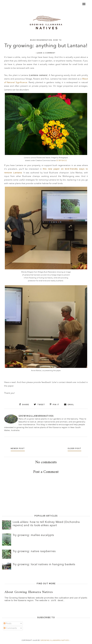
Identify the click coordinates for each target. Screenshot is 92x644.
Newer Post (18, 448)
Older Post (74, 448)
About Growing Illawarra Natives (29, 592)
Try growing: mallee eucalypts (33, 535)
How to (57, 40)
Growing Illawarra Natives (55, 640)
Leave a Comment (46, 53)
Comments (10, 628)
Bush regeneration (41, 40)
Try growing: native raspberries (34, 551)
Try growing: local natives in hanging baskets (44, 564)
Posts (8, 623)
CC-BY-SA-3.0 (61, 160)
